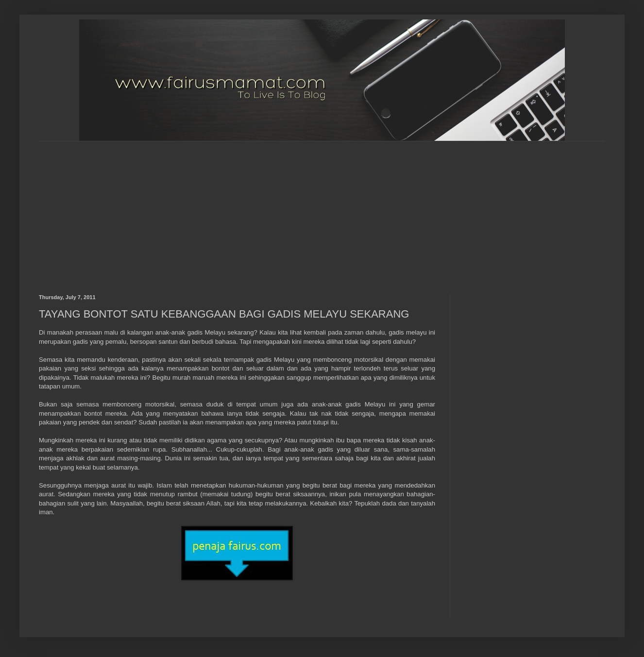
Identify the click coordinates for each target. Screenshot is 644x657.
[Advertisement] (206, 209)
